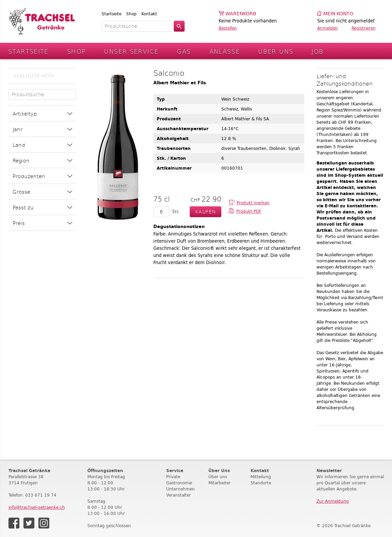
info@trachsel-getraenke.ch (37, 507)
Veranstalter (178, 495)
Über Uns (276, 51)
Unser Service (131, 51)
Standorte (261, 483)
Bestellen (228, 28)
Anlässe (225, 51)
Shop (131, 14)
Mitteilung (261, 477)
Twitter (29, 523)
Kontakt (149, 14)
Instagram (44, 523)
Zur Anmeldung (333, 501)
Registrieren (364, 28)
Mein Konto (338, 14)
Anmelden (328, 28)
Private (173, 477)
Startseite (112, 14)
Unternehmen (181, 489)
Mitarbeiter (219, 483)
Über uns (218, 477)
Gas (184, 51)
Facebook (14, 523)
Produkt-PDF (249, 211)
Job (317, 51)
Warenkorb (241, 14)
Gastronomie (179, 483)
